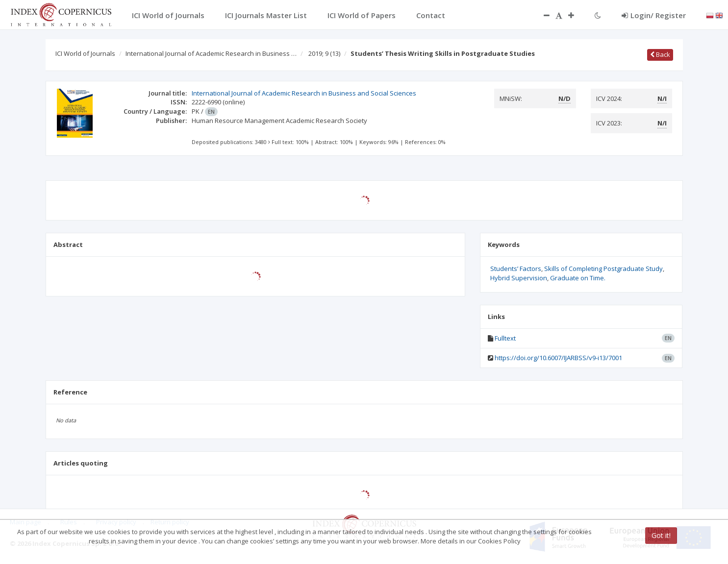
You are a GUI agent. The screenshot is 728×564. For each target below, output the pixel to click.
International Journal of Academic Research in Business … (211, 53)
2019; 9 (324, 53)
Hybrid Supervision (519, 278)
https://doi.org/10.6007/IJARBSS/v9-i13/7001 (558, 358)
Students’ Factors (516, 269)
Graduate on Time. (578, 278)
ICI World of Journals (85, 53)
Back (660, 54)
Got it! (661, 535)
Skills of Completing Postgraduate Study (603, 269)
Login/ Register (654, 15)
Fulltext (505, 338)
